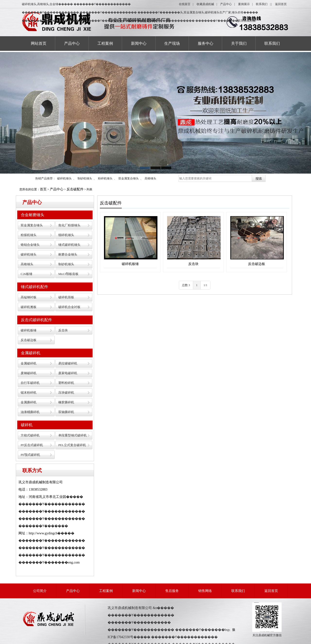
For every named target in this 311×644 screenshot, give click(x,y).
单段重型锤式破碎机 (73, 435)
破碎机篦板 (29, 307)
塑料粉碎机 (66, 383)
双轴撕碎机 (66, 412)
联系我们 (262, 4)
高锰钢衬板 (29, 297)
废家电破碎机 (68, 373)
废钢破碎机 (29, 373)
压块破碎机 (66, 393)
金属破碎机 (31, 353)
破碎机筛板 (66, 297)
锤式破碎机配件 (35, 287)
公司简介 (40, 591)
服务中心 (206, 43)
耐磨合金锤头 (68, 254)
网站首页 (39, 43)
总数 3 (186, 285)
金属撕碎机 (29, 402)
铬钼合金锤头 (30, 245)
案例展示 (244, 4)
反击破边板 (29, 340)
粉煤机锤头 (29, 235)
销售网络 (205, 591)
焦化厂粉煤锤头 (69, 225)
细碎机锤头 (66, 235)
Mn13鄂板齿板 (68, 274)
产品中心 (226, 4)
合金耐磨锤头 (33, 215)
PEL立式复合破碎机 (72, 445)
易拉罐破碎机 (68, 363)
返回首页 (281, 4)
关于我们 (239, 43)
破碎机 (27, 425)
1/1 (205, 285)
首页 (43, 189)
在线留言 (185, 4)
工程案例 (105, 43)
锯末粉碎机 (29, 393)
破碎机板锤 (29, 330)
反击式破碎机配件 (36, 320)
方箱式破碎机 (30, 435)
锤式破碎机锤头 (69, 245)
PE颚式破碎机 (30, 455)
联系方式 (32, 470)
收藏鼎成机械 (205, 4)
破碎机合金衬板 (69, 307)
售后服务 (172, 591)
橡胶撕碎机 (66, 402)
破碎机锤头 (64, 178)
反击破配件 (75, 189)
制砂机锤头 (85, 178)
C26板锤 (26, 274)
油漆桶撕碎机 (30, 412)
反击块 (63, 330)
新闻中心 (139, 43)
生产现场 (172, 43)
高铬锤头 (150, 178)
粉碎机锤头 (105, 178)
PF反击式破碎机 (32, 445)
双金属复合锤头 (129, 178)
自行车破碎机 (30, 383)
